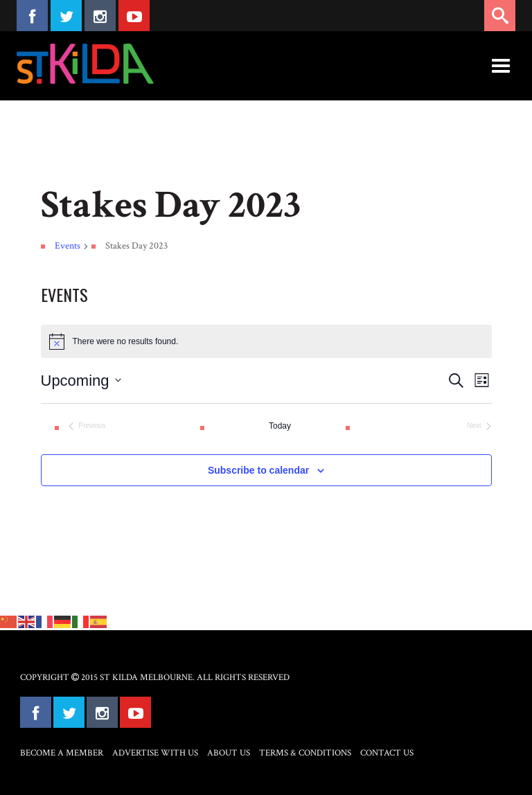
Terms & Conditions (305, 753)
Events (68, 246)
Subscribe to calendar (258, 470)
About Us (229, 753)
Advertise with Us (155, 753)
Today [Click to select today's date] (280, 426)
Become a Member (62, 753)
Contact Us (387, 753)
